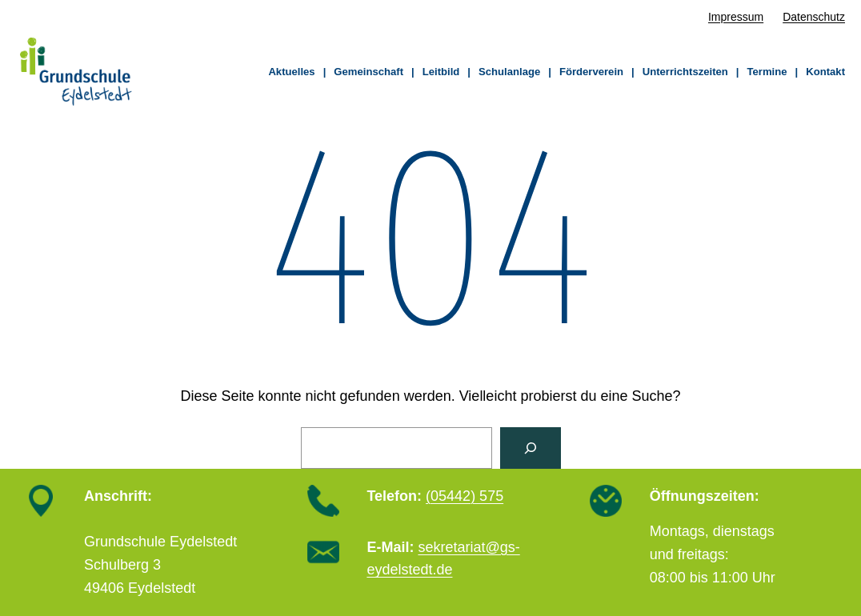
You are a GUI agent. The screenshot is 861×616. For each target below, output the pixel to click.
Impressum (736, 17)
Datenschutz (814, 17)
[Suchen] (531, 448)
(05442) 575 (465, 496)
